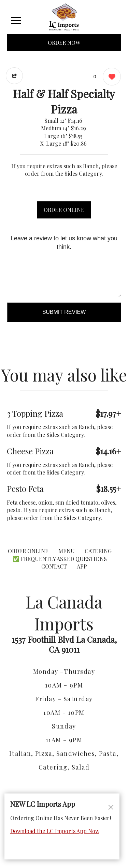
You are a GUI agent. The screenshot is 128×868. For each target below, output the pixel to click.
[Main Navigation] (16, 21)
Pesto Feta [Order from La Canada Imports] (25, 489)
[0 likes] (110, 77)
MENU (67, 551)
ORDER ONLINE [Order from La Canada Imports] (28, 551)
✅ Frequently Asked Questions (60, 559)
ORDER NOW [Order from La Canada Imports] (64, 43)
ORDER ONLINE (64, 210)
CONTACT (54, 566)
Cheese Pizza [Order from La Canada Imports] (30, 451)
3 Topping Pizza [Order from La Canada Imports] (35, 413)
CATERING (98, 551)
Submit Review (64, 312)
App (82, 566)
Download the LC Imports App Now (55, 831)
